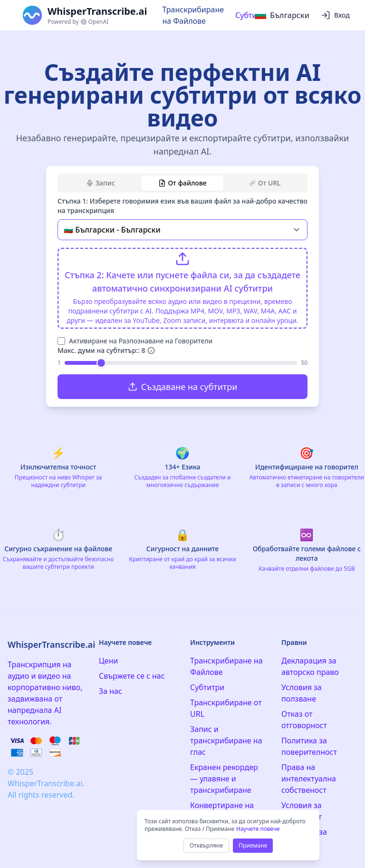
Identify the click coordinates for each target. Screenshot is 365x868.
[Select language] (282, 15)
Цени (108, 661)
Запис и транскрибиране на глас (226, 741)
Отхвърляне (206, 845)
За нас (110, 691)
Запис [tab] (101, 183)
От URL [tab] (265, 183)
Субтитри (252, 15)
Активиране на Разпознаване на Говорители (141, 341)
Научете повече (258, 829)
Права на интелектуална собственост (309, 779)
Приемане (253, 845)
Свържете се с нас (132, 676)
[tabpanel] (182, 298)
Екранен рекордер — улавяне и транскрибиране (224, 779)
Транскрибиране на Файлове (193, 15)
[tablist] (182, 183)
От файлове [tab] (182, 183)
